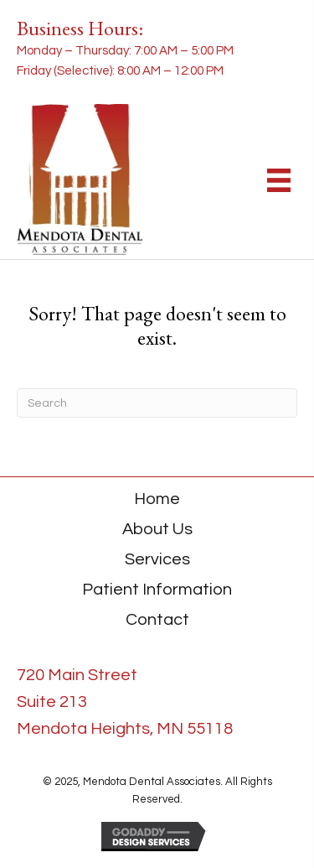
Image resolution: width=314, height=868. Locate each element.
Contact (157, 620)
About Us (157, 529)
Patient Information (157, 590)
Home (157, 499)
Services (157, 559)
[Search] (157, 403)
